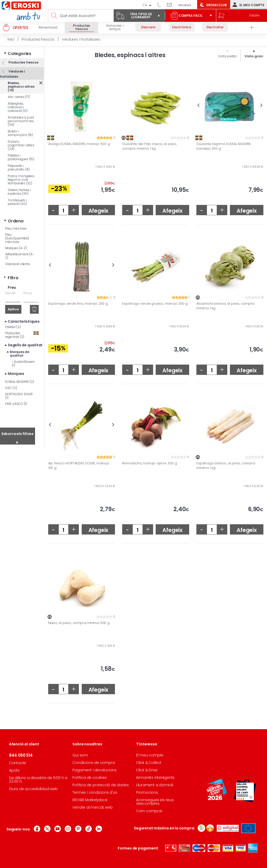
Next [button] (261, 105)
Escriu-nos (171, 5)
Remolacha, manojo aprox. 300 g (149, 463)
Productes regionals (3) (22, 335)
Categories (19, 54)
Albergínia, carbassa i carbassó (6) (18, 107)
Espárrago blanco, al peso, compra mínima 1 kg (226, 465)
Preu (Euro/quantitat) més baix (17, 238)
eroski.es (185, 5)
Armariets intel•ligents (155, 777)
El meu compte (247, 5)
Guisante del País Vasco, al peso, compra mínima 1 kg (149, 146)
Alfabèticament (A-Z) (19, 256)
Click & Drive (147, 770)
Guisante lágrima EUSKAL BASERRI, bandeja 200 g (224, 146)
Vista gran (254, 56)
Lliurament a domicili (155, 785)
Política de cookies (89, 777)
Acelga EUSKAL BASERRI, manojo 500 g (79, 144)
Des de (10, 293)
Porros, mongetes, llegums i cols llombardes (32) (21, 180)
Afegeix (98, 211)
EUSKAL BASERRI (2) (19, 382)
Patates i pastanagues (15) (21, 157)
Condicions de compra (94, 763)
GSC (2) (11, 388)
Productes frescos (23, 62)
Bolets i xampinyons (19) (20, 133)
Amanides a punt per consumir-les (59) (21, 121)
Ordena (16, 221)
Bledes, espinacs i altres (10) (21, 87)
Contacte (18, 763)
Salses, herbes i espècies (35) (19, 192)
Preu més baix (16, 228)
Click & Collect (149, 763)
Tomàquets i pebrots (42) (17, 202)
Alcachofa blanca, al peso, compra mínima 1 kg (225, 306)
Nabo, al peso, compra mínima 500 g (79, 623)
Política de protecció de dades (101, 785)
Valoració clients (18, 264)
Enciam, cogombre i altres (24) (21, 145)
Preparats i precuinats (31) (19, 168)
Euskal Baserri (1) (23, 363)
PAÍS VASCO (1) (16, 404)
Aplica (13, 309)
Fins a (28, 293)
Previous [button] (198, 105)
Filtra (13, 278)
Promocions (147, 792)
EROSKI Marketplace (90, 800)
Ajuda (14, 770)
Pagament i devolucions (94, 770)
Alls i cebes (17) (19, 97)
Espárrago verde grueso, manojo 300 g (155, 304)
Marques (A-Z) (16, 248)
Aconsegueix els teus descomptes (155, 802)
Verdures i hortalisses (12, 74)
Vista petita (227, 56)
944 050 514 (161, 5)
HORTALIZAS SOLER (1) (19, 396)
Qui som (80, 755)
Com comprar (149, 811)
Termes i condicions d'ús (95, 792)
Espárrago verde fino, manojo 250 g (78, 304)
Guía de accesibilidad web (33, 789)
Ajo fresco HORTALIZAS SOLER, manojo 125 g (79, 465)
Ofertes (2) (13, 327)
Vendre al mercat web (92, 807)
